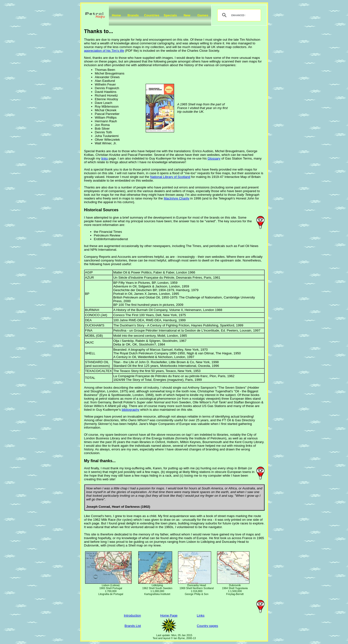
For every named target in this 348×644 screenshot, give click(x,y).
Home (116, 15)
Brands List (133, 626)
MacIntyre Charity (177, 198)
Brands (133, 15)
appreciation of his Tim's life (104, 51)
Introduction (132, 615)
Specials (170, 15)
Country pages (208, 626)
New (187, 15)
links (105, 158)
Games (203, 15)
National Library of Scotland (170, 177)
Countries (152, 15)
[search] (238, 15)
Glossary (214, 158)
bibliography (130, 410)
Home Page (169, 615)
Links (201, 615)
